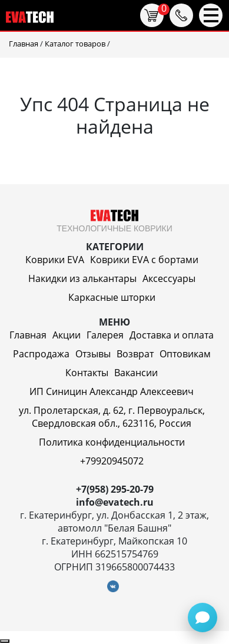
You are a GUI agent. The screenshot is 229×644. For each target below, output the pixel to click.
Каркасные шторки (112, 297)
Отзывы (93, 354)
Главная (28, 335)
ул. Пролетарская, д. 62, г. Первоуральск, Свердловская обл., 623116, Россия (112, 417)
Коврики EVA (55, 260)
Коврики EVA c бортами (144, 260)
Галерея (105, 335)
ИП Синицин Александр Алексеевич (112, 391)
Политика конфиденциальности (112, 442)
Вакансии (136, 373)
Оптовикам (185, 354)
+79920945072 (112, 461)
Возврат (135, 354)
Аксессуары (169, 278)
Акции (67, 335)
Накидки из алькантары (82, 278)
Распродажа (41, 354)
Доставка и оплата (172, 335)
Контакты (87, 373)
